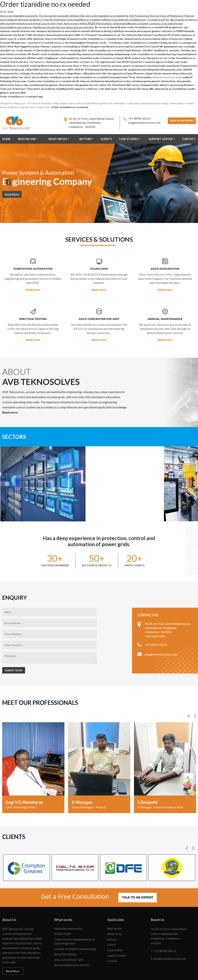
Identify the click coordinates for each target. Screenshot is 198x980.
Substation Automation (68, 911)
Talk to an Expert (180, 121)
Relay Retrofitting (65, 937)
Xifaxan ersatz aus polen (167, 77)
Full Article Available (39, 103)
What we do (58, 139)
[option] (33, 750)
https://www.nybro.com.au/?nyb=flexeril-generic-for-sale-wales (89, 103)
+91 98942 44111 (136, 119)
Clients (106, 139)
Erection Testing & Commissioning (75, 932)
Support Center (161, 139)
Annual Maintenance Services (72, 948)
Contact (189, 139)
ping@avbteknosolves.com (141, 123)
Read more (33, 290)
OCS (193, 973)
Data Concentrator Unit (69, 942)
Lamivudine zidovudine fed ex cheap (147, 103)
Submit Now (14, 653)
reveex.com (43, 107)
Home (6, 139)
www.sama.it (177, 103)
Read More (12, 195)
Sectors (85, 139)
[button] (189, 698)
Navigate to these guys (13, 103)
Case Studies (128, 139)
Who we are (27, 139)
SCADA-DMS (62, 917)
